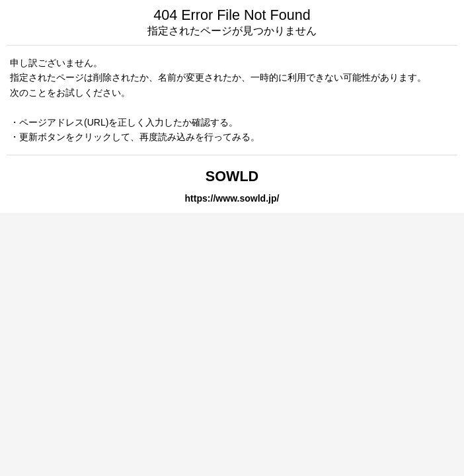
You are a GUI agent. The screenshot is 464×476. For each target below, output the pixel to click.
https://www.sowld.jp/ (232, 198)
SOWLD (232, 176)
